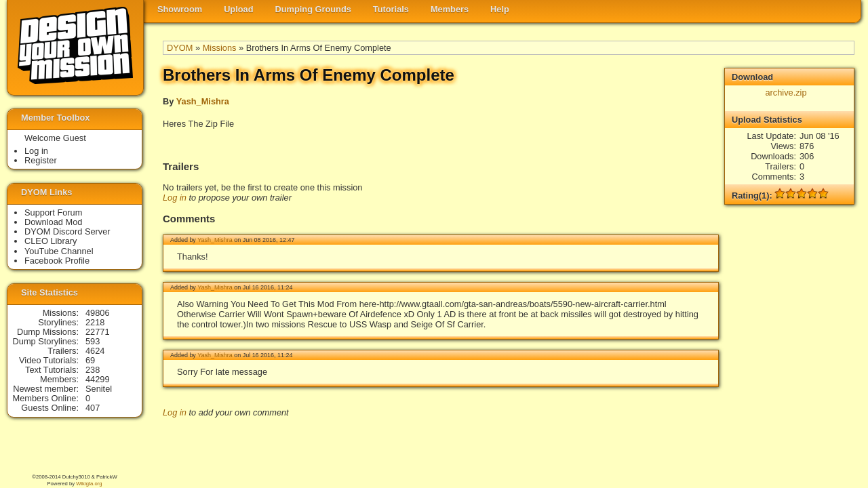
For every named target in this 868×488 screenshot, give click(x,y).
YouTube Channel (59, 251)
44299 (98, 379)
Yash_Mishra (203, 101)
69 (90, 360)
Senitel (99, 389)
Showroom (180, 9)
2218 (95, 322)
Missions (220, 48)
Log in (175, 198)
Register (41, 160)
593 (93, 341)
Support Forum (53, 212)
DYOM (180, 48)
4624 (95, 351)
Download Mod (53, 222)
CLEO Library (51, 241)
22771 (98, 332)
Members (450, 9)
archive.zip (786, 93)
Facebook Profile (57, 261)
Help (500, 9)
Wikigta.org (89, 484)
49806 (98, 313)
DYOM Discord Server (67, 231)
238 (93, 370)
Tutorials (391, 9)
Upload (238, 9)
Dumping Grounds (313, 9)
